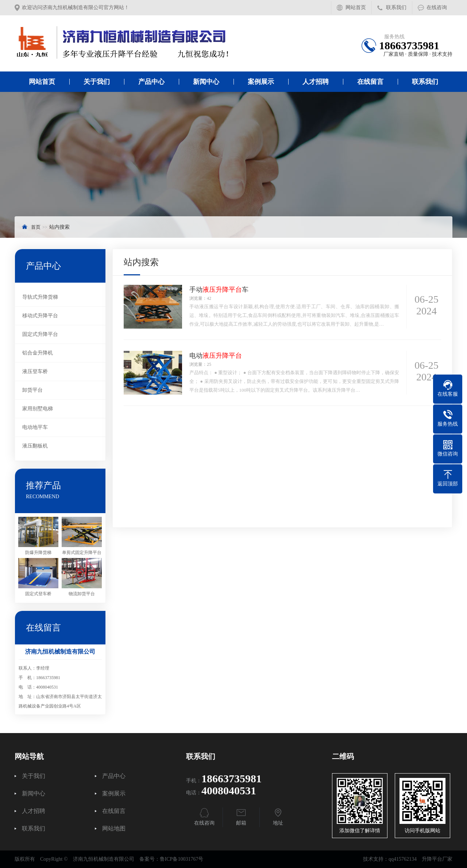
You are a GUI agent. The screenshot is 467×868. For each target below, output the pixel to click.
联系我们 (396, 7)
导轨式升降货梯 (40, 297)
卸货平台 (32, 390)
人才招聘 (316, 82)
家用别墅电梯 (38, 409)
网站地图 (114, 829)
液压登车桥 (35, 371)
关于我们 (97, 82)
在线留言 (370, 82)
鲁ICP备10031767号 (182, 859)
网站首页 (356, 7)
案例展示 (261, 82)
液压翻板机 (35, 446)
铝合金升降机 (38, 353)
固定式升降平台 (40, 334)
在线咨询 (437, 7)
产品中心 (151, 82)
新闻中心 (206, 82)
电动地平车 (35, 427)
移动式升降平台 (40, 316)
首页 (36, 227)
